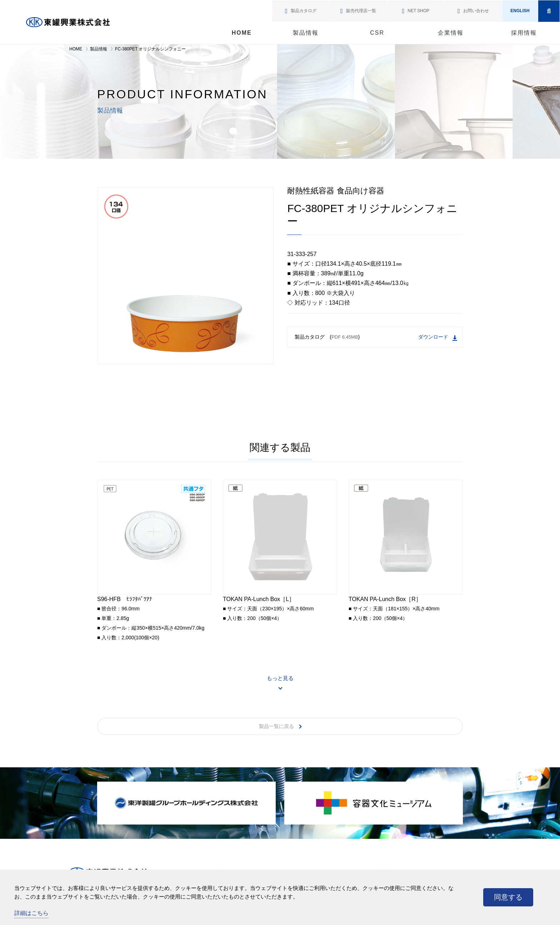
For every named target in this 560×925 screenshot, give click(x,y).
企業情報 (451, 33)
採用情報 (524, 33)
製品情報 (306, 33)
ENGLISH (520, 11)
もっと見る (280, 678)
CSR (377, 33)
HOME (242, 33)
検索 (549, 11)
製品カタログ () (376, 337)
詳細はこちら (31, 913)
